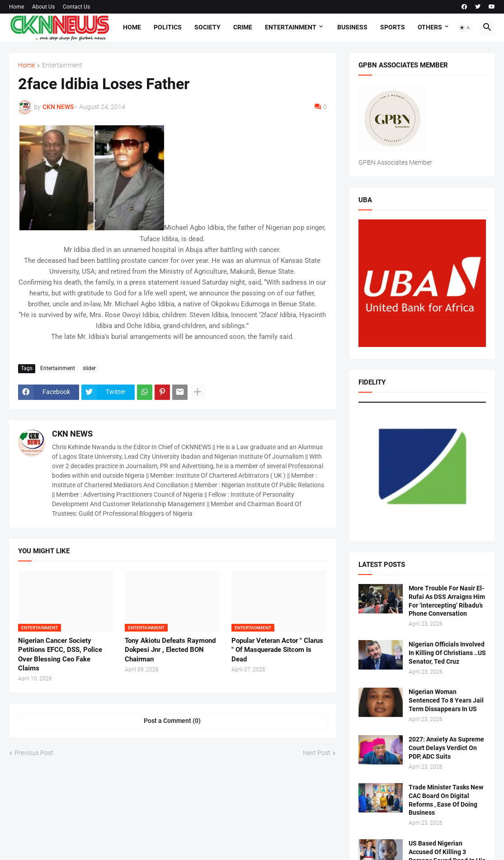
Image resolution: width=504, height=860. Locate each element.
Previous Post (34, 753)
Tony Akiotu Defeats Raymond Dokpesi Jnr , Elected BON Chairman (170, 650)
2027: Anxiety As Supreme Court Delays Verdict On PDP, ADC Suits (446, 748)
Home (16, 7)
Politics (168, 27)
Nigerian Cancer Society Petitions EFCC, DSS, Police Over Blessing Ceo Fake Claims (60, 654)
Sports (393, 27)
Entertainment (291, 27)
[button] (465, 28)
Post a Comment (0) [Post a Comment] (172, 721)
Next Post (317, 753)
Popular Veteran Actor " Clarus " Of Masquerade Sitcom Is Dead (277, 650)
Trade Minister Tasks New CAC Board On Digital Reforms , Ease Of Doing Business (446, 800)
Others (430, 27)
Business (352, 27)
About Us (43, 7)
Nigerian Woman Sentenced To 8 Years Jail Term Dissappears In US (446, 700)
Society (207, 27)
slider (89, 368)
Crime (243, 27)
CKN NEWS (72, 434)
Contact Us (76, 7)
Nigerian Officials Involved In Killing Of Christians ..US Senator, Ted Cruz (447, 653)
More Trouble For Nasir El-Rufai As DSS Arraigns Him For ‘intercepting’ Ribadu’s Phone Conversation (447, 601)
